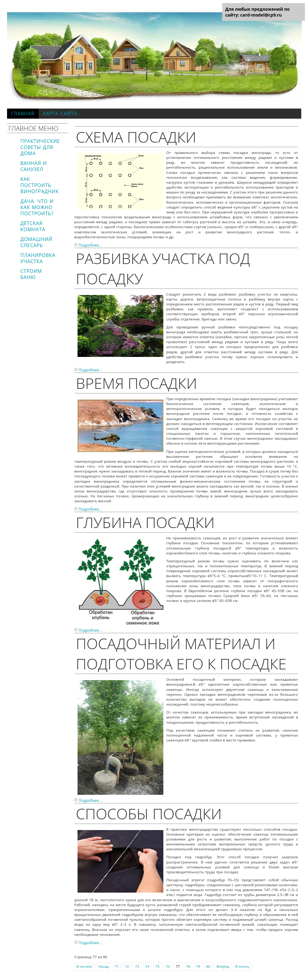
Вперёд (223, 966)
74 (147, 966)
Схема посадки (136, 137)
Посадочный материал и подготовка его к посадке (181, 653)
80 (208, 966)
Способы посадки (149, 813)
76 (167, 966)
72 (127, 966)
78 (188, 966)
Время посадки (137, 383)
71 (117, 966)
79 (198, 966)
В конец (242, 966)
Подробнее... (90, 245)
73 (137, 966)
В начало (84, 966)
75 (157, 966)
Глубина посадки (145, 522)
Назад (104, 966)
